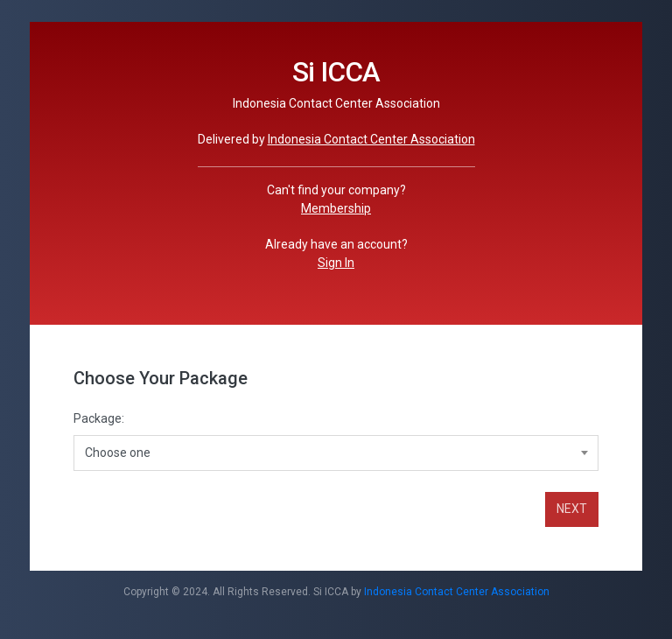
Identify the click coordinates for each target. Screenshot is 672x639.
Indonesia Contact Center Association (371, 139)
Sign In (336, 263)
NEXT (572, 509)
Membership (336, 208)
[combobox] (336, 453)
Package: (99, 418)
